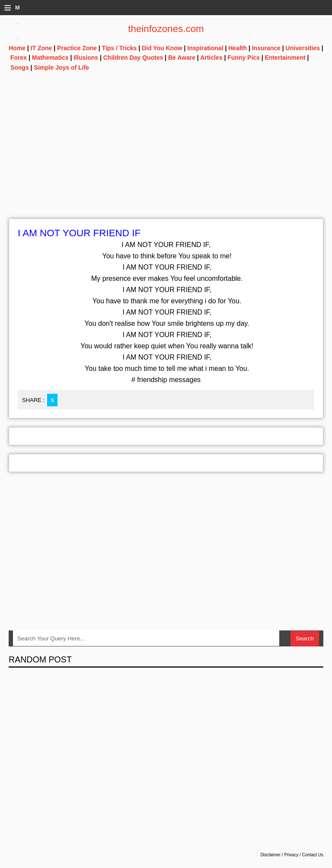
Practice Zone (77, 48)
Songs (20, 68)
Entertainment (285, 58)
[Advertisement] (166, 158)
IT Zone (41, 48)
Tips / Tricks (120, 48)
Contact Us (313, 855)
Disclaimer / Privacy (279, 855)
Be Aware (182, 58)
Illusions (86, 58)
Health (238, 48)
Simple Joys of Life (61, 68)
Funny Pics (244, 58)
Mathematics (50, 58)
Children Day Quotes (133, 58)
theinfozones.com (166, 29)
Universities (303, 48)
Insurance (266, 48)
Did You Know (162, 48)
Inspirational (205, 48)
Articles (211, 58)
